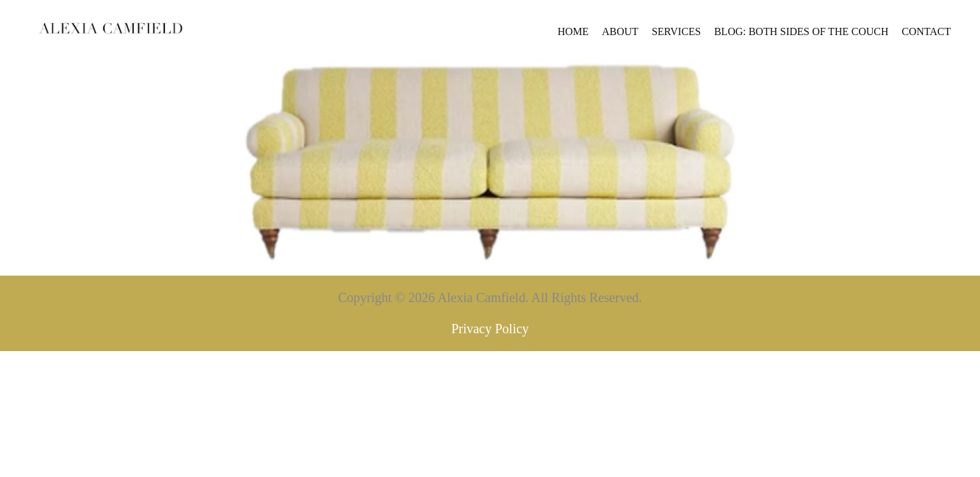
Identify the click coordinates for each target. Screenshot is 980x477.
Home (408, 35)
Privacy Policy (490, 366)
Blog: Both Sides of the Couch (636, 35)
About (455, 35)
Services (511, 35)
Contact (761, 35)
